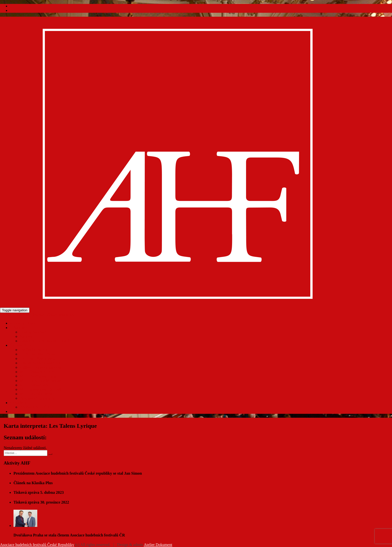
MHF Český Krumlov (37, 372)
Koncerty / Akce (23, 323)
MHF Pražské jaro (34, 385)
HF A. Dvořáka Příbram (39, 354)
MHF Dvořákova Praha (38, 376)
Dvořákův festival (34, 350)
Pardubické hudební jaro (39, 398)
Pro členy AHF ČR (34, 407)
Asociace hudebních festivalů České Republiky (37, 315)
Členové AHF (21, 345)
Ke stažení (18, 403)
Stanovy (26, 336)
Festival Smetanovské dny (40, 363)
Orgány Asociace (33, 332)
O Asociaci (19, 328)
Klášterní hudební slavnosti (41, 367)
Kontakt (16, 411)
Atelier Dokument (158, 545)
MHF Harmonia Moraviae (40, 381)
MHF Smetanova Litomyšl (41, 389)
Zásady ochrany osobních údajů (45, 341)
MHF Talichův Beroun (37, 394)
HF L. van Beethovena (37, 358)
